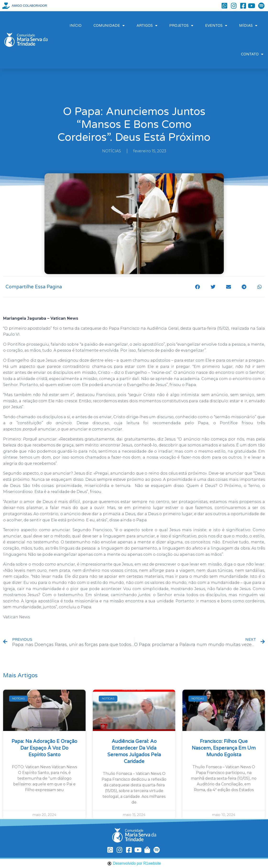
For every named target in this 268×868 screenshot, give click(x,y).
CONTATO (252, 54)
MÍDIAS (248, 26)
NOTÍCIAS (112, 151)
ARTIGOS (147, 26)
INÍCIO (76, 26)
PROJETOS (181, 26)
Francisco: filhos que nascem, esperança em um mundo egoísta (224, 748)
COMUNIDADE (109, 26)
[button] (197, 287)
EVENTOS (216, 26)
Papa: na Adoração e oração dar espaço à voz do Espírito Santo (44, 748)
